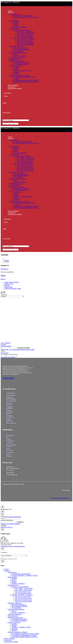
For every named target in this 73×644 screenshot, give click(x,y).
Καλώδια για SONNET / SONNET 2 (24, 38)
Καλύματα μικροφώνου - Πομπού (19, 75)
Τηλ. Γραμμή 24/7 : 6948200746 (10, 2)
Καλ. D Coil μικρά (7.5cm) (25, 35)
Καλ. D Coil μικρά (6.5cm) (25, 40)
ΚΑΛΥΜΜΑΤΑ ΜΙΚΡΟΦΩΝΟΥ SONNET (26, 80)
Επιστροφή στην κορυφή (9, 357)
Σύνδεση (4, 526)
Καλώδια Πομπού (15, 29)
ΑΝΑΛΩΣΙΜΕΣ (18, 51)
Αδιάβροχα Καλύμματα (16, 58)
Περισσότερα (5, 353)
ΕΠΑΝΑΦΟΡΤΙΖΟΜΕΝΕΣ (21, 50)
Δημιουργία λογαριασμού (13, 517)
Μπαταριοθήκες (14, 21)
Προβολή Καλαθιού (19, 546)
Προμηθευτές (5, 269)
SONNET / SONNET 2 (20, 27)
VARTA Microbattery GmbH (13, 289)
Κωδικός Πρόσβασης (7, 520)
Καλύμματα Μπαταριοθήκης (18, 53)
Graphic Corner (9, 284)
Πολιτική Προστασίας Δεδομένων (61, 498)
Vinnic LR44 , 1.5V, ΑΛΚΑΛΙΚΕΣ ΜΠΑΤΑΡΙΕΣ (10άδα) (18, 350)
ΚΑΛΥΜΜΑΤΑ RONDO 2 (21, 62)
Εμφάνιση (20, 522)
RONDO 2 (16, 67)
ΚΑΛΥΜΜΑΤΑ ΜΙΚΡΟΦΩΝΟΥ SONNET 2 (25, 637)
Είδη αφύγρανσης (15, 59)
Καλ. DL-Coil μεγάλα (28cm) (25, 45)
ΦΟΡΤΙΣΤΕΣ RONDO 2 (20, 48)
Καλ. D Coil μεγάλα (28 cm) (25, 41)
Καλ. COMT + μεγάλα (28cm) (26, 32)
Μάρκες (3, 276)
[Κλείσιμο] (3, 507)
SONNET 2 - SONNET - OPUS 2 (23, 71)
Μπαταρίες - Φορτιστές (16, 46)
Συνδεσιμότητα (14, 14)
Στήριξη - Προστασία (16, 66)
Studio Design (8, 287)
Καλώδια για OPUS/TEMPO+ (22, 30)
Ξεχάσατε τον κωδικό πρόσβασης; (11, 524)
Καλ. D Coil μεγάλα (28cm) (25, 37)
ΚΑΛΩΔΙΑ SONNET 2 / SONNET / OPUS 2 (25, 575)
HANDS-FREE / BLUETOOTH (23, 16)
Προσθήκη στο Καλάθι (24, 348)
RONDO (16, 25)
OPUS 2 (16, 24)
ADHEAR (16, 72)
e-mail (3, 518)
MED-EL (7, 285)
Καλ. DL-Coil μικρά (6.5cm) (25, 43)
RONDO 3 (16, 74)
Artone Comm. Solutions (12, 282)
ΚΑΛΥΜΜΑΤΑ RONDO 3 (21, 64)
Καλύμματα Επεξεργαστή (17, 61)
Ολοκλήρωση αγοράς (7, 546)
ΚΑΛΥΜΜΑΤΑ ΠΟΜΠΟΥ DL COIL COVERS (25, 634)
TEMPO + (16, 22)
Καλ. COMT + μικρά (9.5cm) (25, 33)
